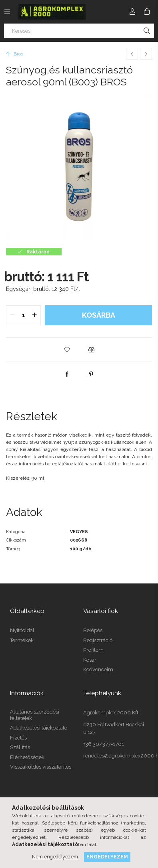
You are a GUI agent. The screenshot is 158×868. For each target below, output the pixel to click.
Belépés (93, 630)
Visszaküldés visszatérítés (41, 767)
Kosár (90, 660)
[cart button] (147, 12)
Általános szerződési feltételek (35, 715)
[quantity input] (23, 315)
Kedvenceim (98, 669)
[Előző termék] (132, 54)
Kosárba (99, 315)
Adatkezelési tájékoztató (39, 728)
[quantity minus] (12, 315)
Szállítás (20, 747)
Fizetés (18, 738)
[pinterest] (91, 374)
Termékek (22, 640)
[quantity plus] (34, 315)
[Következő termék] (146, 54)
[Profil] (132, 12)
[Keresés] (79, 31)
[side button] (7, 12)
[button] (67, 350)
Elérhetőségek (27, 757)
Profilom (93, 650)
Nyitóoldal (22, 630)
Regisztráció (98, 640)
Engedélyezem (107, 857)
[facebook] (67, 374)
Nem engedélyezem (55, 857)
